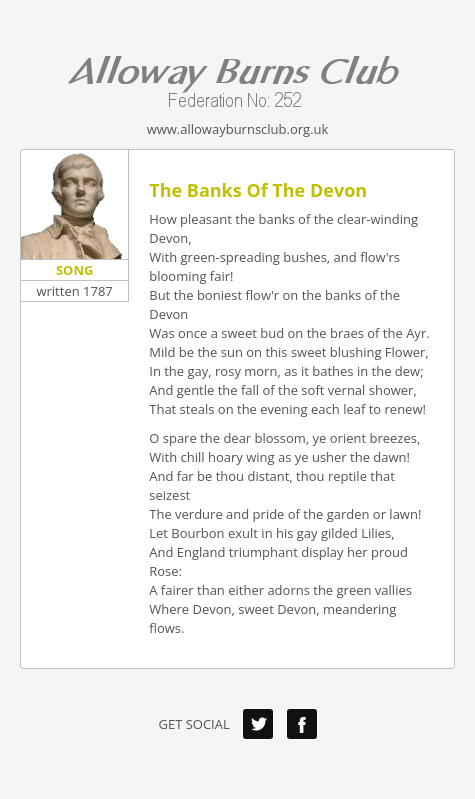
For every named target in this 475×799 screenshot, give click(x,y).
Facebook (302, 724)
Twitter (258, 724)
